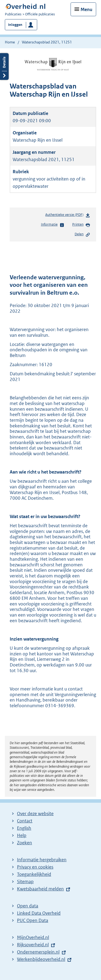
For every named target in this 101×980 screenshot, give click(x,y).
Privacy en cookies (35, 867)
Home (10, 42)
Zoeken (25, 843)
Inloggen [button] (15, 25)
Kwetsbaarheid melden (40, 889)
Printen (81, 225)
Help (22, 835)
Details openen (4, 67)
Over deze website (35, 814)
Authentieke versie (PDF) (68, 216)
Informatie (53, 225)
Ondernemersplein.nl (38, 952)
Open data (28, 906)
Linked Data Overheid (39, 913)
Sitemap (25, 882)
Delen (82, 234)
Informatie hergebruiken (42, 860)
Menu (86, 9)
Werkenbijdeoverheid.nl (41, 959)
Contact (25, 821)
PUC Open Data (33, 920)
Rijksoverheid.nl (33, 945)
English (24, 828)
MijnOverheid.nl (33, 937)
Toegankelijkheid (34, 874)
